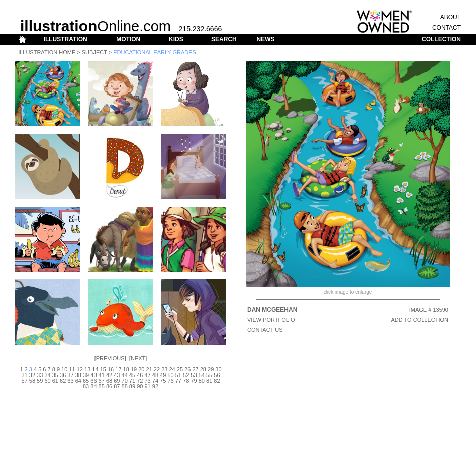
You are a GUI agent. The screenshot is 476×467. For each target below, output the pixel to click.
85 (102, 386)
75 (163, 381)
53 (194, 375)
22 (157, 369)
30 (218, 369)
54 (202, 375)
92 (155, 386)
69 (117, 381)
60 (47, 381)
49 (163, 375)
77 (178, 381)
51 (178, 375)
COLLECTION (441, 39)
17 (118, 369)
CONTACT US (265, 330)
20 (141, 369)
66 (93, 381)
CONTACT (447, 28)
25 (180, 369)
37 (70, 375)
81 (209, 381)
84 (93, 386)
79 (194, 381)
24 (172, 369)
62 (63, 381)
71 (132, 381)
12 (80, 369)
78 (186, 381)
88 (125, 386)
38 (78, 375)
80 (202, 381)
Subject (94, 52)
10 (64, 369)
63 (70, 381)
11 (72, 369)
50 (170, 375)
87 (117, 386)
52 (186, 375)
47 (147, 375)
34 (47, 375)
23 (164, 369)
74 (155, 381)
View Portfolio (271, 320)
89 (132, 386)
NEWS (265, 39)
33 (40, 375)
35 (55, 375)
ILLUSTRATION (66, 39)
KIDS (176, 39)
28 (203, 369)
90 (140, 386)
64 (78, 381)
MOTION (128, 39)
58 (32, 381)
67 (102, 381)
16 (111, 369)
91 (147, 386)
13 (87, 369)
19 (134, 369)
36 (63, 375)
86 (109, 386)
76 (170, 381)
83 (86, 386)
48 (155, 375)
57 (24, 381)
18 (126, 369)
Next (138, 358)
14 (95, 369)
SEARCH (224, 39)
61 (55, 381)
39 (86, 375)
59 (40, 381)
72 (140, 381)
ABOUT (451, 17)
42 (109, 375)
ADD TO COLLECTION (419, 320)
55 (209, 375)
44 (125, 375)
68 (109, 381)
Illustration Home (47, 52)
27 (195, 369)
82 (217, 381)
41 (102, 375)
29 (211, 369)
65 (86, 381)
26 (187, 369)
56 (217, 375)
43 (117, 375)
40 (93, 375)
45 (132, 375)
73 (147, 381)
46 (140, 375)
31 (24, 375)
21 (149, 369)
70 (125, 381)
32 (32, 375)
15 (103, 369)
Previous (110, 358)
